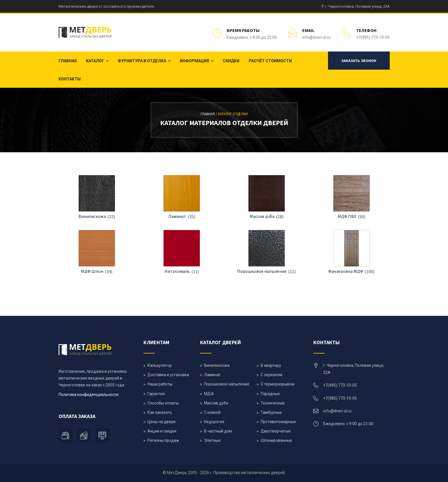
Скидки (231, 61)
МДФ (209, 394)
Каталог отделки (233, 114)
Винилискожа (92, 216)
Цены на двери (161, 422)
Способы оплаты (163, 403)
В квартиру (271, 365)
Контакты (70, 79)
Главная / (209, 114)
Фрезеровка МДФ (346, 271)
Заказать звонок (359, 61)
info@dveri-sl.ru (316, 37)
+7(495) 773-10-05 (373, 37)
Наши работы (160, 384)
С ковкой (212, 412)
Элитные (212, 440)
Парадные (270, 394)
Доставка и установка (168, 375)
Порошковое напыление (262, 271)
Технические (273, 403)
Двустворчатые (276, 431)
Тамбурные (271, 412)
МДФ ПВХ (347, 216)
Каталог (95, 61)
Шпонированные (276, 440)
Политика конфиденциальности (89, 395)
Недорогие (214, 422)
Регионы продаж (163, 440)
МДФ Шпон (92, 271)
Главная (68, 61)
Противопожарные (278, 422)
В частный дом (218, 431)
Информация (194, 61)
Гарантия (156, 394)
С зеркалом (271, 375)
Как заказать (160, 412)
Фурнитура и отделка (142, 61)
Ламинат (177, 216)
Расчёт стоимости (270, 61)
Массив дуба (262, 216)
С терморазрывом (277, 384)
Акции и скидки (162, 431)
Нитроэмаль (177, 271)
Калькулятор (160, 365)
